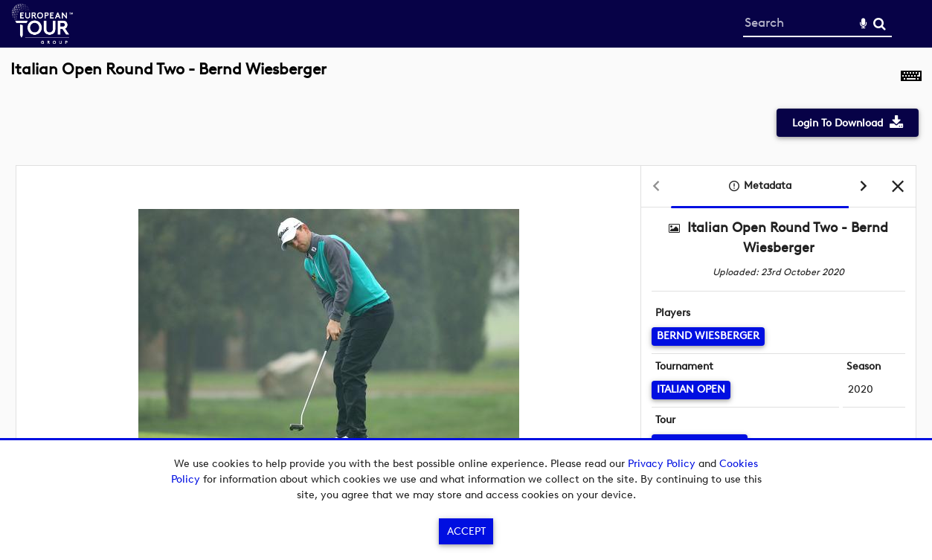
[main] (466, 283)
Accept (466, 531)
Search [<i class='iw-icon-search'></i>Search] (880, 23)
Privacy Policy (662, 464)
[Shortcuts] (911, 77)
